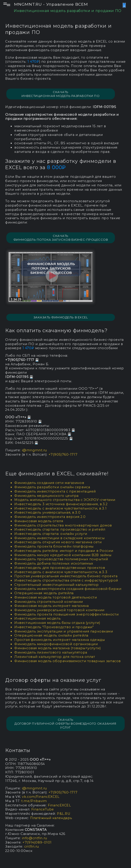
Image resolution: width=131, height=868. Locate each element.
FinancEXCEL (59, 805)
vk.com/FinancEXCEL (41, 797)
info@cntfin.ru (35, 838)
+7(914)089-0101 (37, 842)
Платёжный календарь (51, 818)
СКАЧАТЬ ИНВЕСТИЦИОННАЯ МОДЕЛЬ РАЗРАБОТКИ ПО (61, 94)
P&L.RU (63, 814)
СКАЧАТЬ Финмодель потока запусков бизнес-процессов (61, 238)
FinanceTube (43, 809)
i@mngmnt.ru (34, 450)
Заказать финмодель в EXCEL (61, 317)
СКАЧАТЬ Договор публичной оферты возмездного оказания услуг (65, 724)
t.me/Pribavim (34, 801)
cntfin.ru (32, 846)
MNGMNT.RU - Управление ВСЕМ (51, 4)
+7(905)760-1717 (63, 454)
